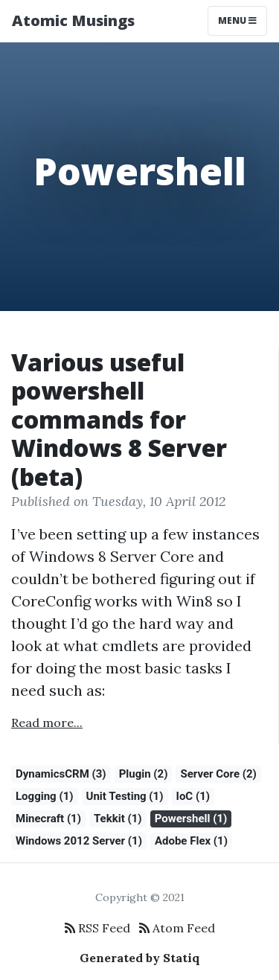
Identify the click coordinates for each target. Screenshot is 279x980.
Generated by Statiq (140, 958)
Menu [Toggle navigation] (237, 20)
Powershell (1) (191, 819)
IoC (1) (193, 796)
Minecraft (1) (48, 819)
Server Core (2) (218, 774)
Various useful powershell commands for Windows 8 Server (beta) (119, 419)
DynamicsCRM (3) (61, 774)
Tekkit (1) (118, 819)
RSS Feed (97, 928)
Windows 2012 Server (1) (79, 841)
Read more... (47, 723)
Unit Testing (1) (125, 796)
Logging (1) (45, 796)
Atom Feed (177, 928)
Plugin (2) (144, 774)
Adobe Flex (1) (191, 841)
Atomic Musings (73, 20)
